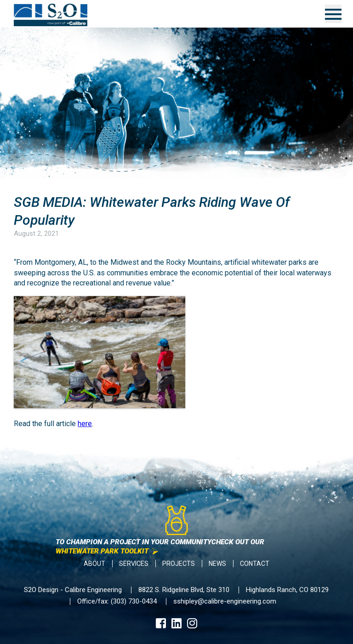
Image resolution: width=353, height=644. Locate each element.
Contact (255, 564)
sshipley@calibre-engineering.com (225, 601)
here (85, 424)
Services (134, 564)
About (94, 564)
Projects (179, 564)
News (217, 564)
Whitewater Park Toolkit (102, 551)
